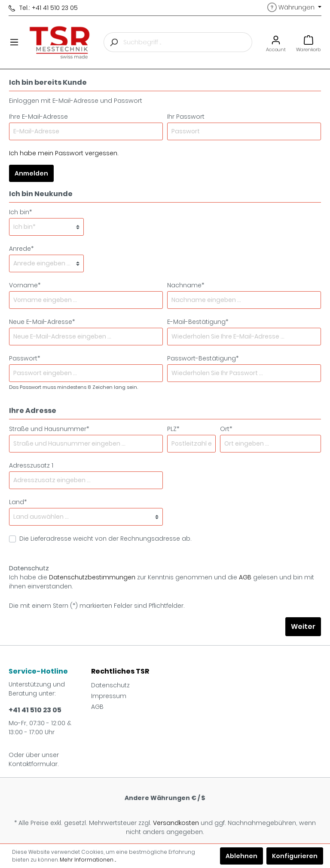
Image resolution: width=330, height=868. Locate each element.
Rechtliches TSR (120, 671)
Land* (18, 502)
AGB (245, 577)
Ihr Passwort (186, 117)
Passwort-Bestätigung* (203, 358)
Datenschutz (110, 685)
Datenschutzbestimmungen (92, 577)
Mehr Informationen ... (88, 860)
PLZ (173, 429)
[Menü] (14, 42)
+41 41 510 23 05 (35, 710)
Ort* (226, 429)
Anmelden (31, 173)
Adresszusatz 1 (31, 465)
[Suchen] (113, 42)
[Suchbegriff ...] (188, 42)
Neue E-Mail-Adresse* (42, 322)
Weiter (303, 626)
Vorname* (25, 285)
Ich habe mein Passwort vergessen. (64, 153)
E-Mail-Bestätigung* (198, 322)
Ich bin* (20, 212)
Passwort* (24, 358)
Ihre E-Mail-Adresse (38, 117)
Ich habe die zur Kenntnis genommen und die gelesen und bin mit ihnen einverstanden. (162, 582)
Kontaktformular (33, 764)
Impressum (109, 696)
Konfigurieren (295, 856)
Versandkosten (176, 823)
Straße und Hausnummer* (49, 429)
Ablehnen (241, 856)
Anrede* (21, 249)
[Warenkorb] (308, 42)
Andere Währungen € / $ (165, 798)
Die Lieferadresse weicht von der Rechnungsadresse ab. (105, 539)
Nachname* (186, 285)
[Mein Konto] (276, 42)
